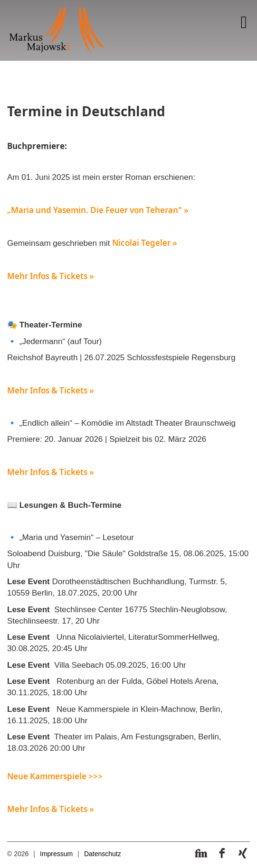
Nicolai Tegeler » (145, 243)
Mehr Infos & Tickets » (51, 276)
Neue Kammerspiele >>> (55, 776)
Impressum (56, 854)
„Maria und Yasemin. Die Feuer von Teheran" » (98, 210)
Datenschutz (103, 854)
